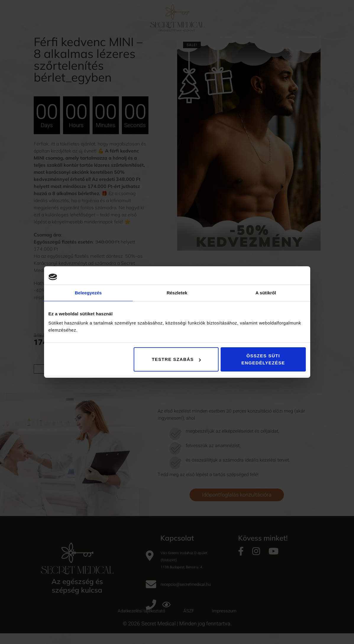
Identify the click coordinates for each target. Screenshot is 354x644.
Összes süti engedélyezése (263, 359)
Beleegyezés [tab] (88, 293)
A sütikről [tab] (266, 293)
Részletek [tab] (177, 293)
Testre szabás (176, 359)
